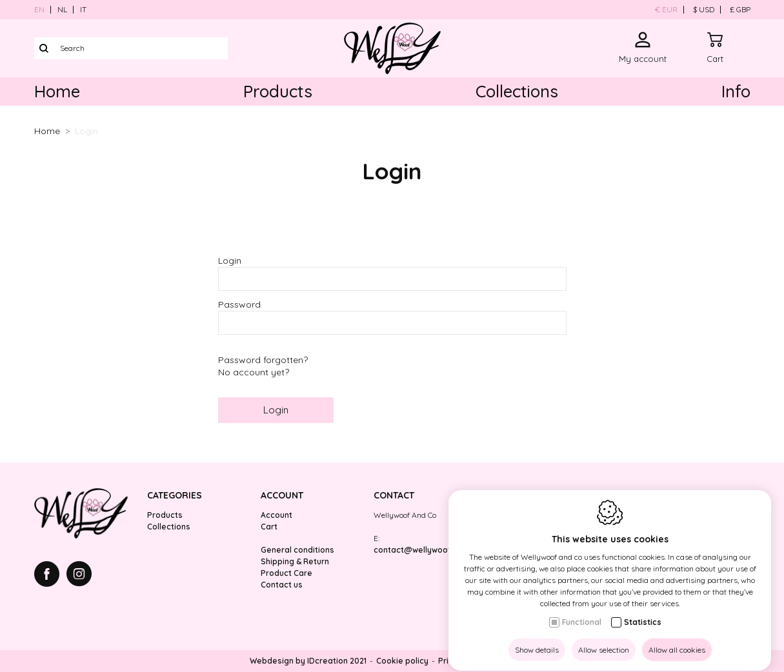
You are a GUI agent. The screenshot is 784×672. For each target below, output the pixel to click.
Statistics (643, 610)
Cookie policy (402, 661)
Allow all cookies (677, 638)
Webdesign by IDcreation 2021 (308, 661)
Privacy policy (465, 661)
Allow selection (604, 638)
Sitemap (518, 661)
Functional (582, 610)
